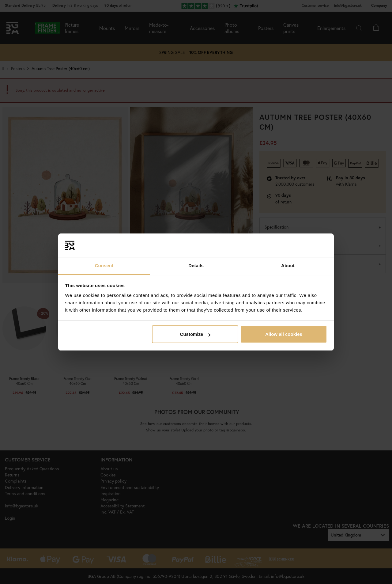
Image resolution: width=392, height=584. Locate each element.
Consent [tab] (104, 265)
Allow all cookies (284, 334)
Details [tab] (196, 265)
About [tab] (288, 265)
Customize (195, 334)
